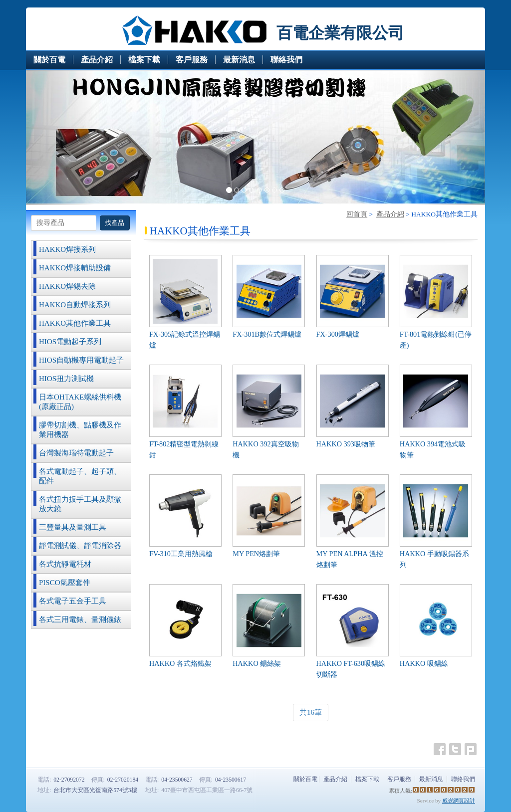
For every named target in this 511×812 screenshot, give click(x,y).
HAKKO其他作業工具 (75, 323)
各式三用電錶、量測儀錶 (80, 619)
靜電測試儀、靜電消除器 (80, 546)
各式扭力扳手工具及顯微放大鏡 (80, 504)
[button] (60, 138)
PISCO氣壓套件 (65, 583)
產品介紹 (390, 214)
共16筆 (311, 712)
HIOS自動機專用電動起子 (81, 360)
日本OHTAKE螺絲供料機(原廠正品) (80, 402)
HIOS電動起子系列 (70, 342)
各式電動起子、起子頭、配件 (80, 476)
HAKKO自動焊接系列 (75, 305)
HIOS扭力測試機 (66, 379)
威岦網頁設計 (459, 801)
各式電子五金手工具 (73, 601)
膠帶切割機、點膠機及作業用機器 (80, 430)
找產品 (115, 223)
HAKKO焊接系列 (67, 249)
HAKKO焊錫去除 (67, 286)
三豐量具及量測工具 (73, 527)
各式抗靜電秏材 (65, 564)
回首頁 (357, 214)
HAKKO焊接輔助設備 (75, 268)
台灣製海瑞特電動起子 (76, 453)
